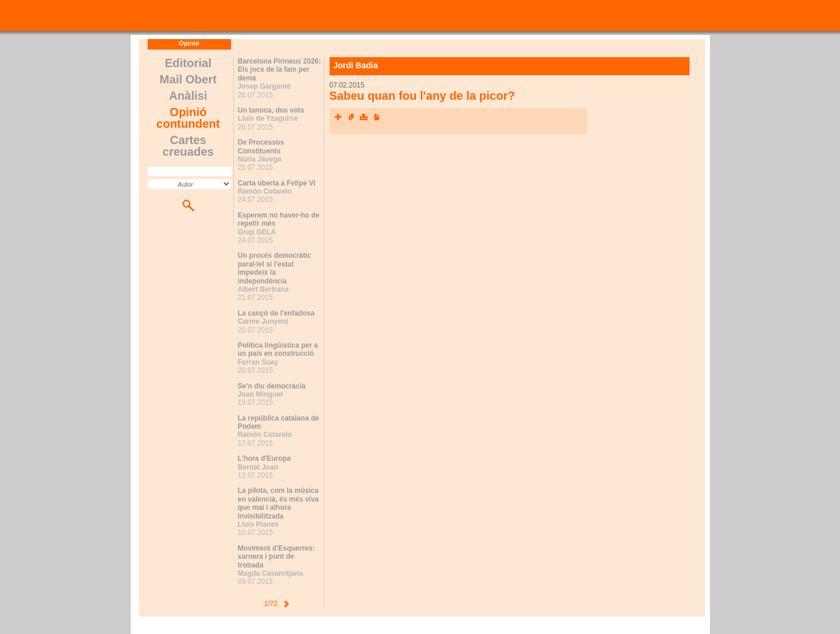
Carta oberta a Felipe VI (277, 183)
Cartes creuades (188, 146)
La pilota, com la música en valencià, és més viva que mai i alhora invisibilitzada (279, 503)
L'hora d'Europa (265, 458)
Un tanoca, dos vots (271, 110)
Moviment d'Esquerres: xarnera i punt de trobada (276, 557)
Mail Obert (188, 79)
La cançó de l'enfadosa (276, 313)
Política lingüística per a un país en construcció (278, 349)
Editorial (188, 63)
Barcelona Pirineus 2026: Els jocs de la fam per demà (280, 70)
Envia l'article (351, 117)
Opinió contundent (188, 118)
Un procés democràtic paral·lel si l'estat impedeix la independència (275, 268)
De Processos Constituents (261, 146)
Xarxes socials (338, 117)
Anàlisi (188, 96)
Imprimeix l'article (364, 117)
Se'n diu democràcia (272, 386)
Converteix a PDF (377, 117)
